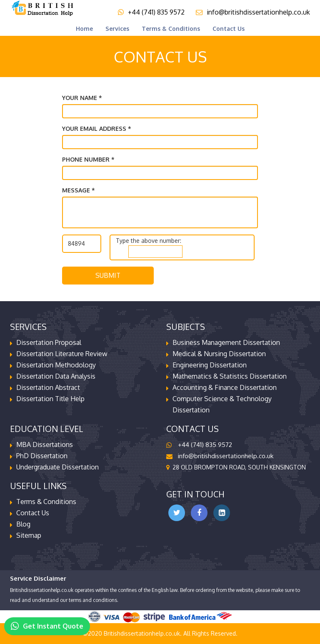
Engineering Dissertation (210, 365)
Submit (108, 275)
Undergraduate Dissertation (57, 467)
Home (84, 29)
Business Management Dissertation (226, 342)
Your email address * (97, 129)
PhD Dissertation (42, 456)
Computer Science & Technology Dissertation (222, 404)
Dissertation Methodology (56, 365)
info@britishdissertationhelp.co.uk (253, 12)
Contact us (229, 29)
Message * (79, 190)
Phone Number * (88, 159)
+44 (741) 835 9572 (151, 12)
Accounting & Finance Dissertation (225, 387)
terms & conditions (171, 29)
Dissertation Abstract (48, 387)
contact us (33, 513)
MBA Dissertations (45, 444)
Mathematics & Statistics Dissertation (230, 376)
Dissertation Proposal (49, 342)
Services (117, 29)
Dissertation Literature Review (62, 354)
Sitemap (29, 535)
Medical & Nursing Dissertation (219, 354)
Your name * (82, 98)
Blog (23, 524)
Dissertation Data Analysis (56, 376)
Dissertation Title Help (50, 399)
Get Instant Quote (47, 623)
